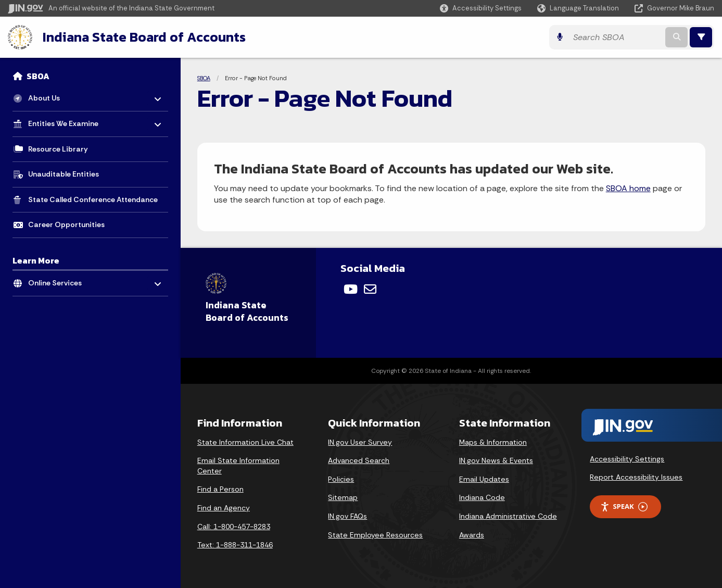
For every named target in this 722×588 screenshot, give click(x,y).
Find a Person (220, 489)
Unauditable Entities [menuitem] (64, 174)
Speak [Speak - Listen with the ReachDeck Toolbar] (624, 506)
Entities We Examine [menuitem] (63, 121)
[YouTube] (351, 289)
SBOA (38, 76)
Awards (472, 535)
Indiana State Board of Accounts (144, 37)
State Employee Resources (375, 535)
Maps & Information (493, 442)
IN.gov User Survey (360, 442)
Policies (341, 479)
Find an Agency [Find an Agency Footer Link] (224, 508)
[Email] (370, 289)
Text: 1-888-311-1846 (235, 545)
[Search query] (616, 37)
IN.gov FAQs (347, 516)
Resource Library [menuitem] (58, 149)
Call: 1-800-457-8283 (234, 527)
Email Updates (484, 479)
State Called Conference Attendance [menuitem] (93, 199)
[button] (481, 8)
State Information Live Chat (245, 442)
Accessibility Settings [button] (627, 459)
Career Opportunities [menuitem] (66, 224)
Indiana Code (482, 497)
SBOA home (628, 188)
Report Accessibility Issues (636, 477)
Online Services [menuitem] (59, 280)
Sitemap (343, 497)
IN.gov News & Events (496, 460)
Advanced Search (359, 460)
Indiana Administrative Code (508, 516)
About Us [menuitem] (59, 96)
